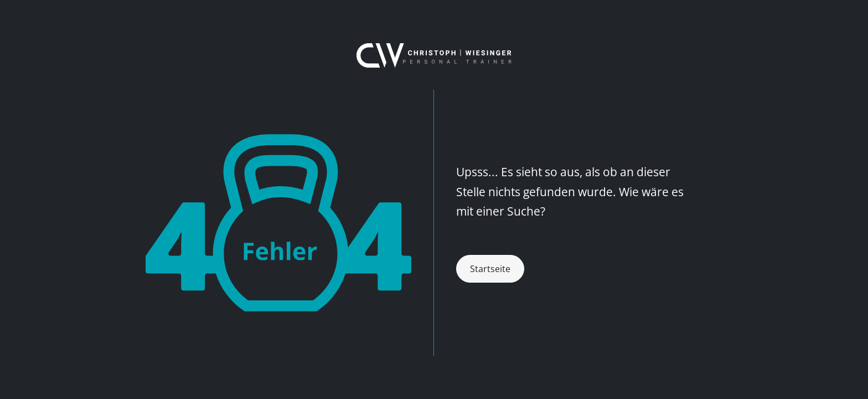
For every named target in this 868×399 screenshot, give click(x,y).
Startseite (490, 269)
